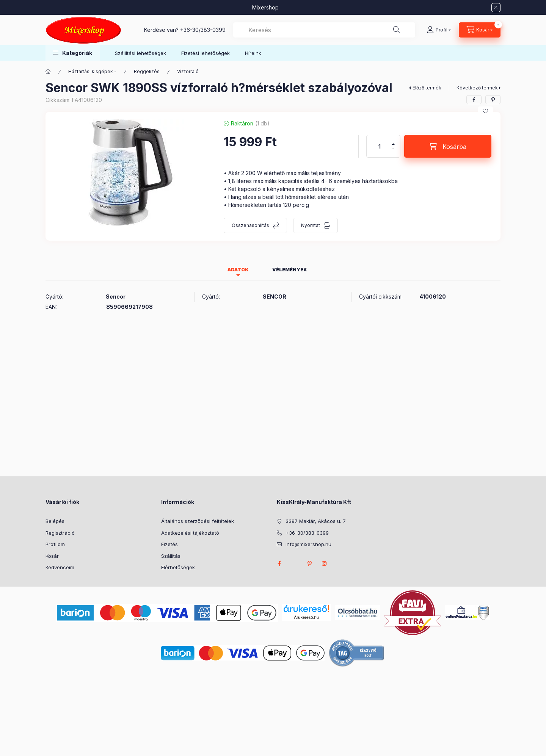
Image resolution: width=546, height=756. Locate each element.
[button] (73, 53)
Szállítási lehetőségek (140, 53)
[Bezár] (496, 8)
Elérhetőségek (178, 567)
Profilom (55, 544)
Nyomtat (311, 225)
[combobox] (324, 30)
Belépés (55, 521)
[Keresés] (397, 30)
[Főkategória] (48, 72)
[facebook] (474, 100)
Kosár (52, 556)
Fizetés (169, 544)
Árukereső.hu (306, 617)
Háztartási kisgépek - (92, 71)
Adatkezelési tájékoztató (190, 533)
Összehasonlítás (250, 225)
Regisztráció (60, 533)
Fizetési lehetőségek (206, 53)
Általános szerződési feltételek (198, 521)
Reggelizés (147, 71)
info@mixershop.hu (308, 544)
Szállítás (171, 556)
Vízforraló (188, 71)
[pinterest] (493, 100)
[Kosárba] (448, 146)
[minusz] (393, 152)
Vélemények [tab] (290, 270)
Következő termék (477, 88)
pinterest (309, 563)
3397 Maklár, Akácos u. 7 (316, 521)
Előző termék (427, 88)
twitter (294, 563)
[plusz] (393, 141)
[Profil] (439, 30)
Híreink (253, 53)
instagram (325, 563)
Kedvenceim (60, 567)
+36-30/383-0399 (203, 30)
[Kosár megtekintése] (480, 30)
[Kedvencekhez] (485, 111)
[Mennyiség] (380, 146)
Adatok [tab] (238, 270)
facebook (279, 563)
